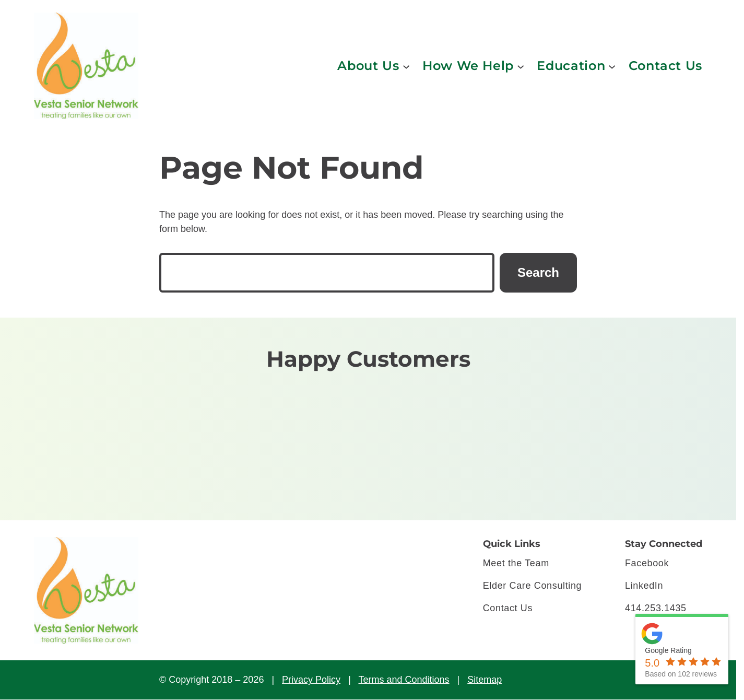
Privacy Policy (311, 680)
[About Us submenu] (406, 66)
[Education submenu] (612, 66)
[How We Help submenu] (521, 66)
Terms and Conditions (404, 680)
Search (538, 272)
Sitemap (485, 680)
